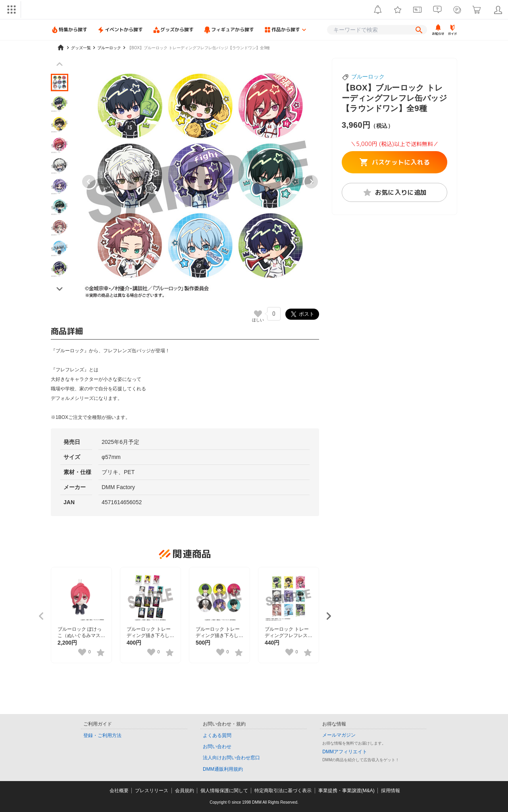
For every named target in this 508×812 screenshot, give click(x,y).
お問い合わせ (217, 747)
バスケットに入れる (395, 162)
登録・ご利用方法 (102, 735)
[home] (61, 48)
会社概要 (119, 791)
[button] (60, 83)
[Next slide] (311, 182)
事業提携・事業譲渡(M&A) (346, 791)
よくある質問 (217, 735)
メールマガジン (339, 735)
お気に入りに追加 (395, 192)
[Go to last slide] (89, 182)
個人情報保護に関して (224, 791)
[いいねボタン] (258, 314)
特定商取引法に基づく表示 (283, 791)
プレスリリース (152, 791)
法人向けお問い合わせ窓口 (231, 758)
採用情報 (391, 791)
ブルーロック (368, 77)
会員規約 (185, 791)
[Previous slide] (60, 64)
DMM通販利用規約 (223, 769)
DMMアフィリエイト (345, 752)
